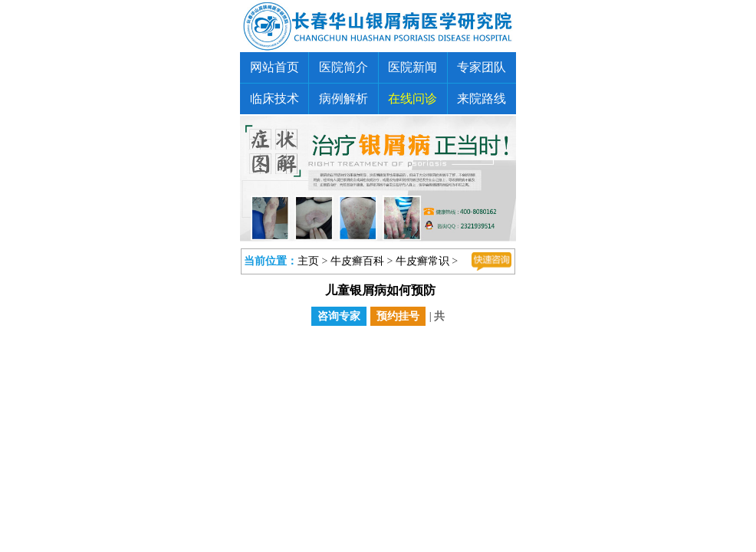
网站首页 (274, 67)
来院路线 (482, 99)
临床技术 (274, 99)
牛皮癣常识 (422, 261)
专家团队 (482, 67)
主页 (308, 261)
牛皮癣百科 (357, 261)
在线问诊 (413, 99)
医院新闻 (413, 67)
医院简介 (343, 67)
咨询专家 (339, 316)
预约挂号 (398, 316)
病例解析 (343, 99)
